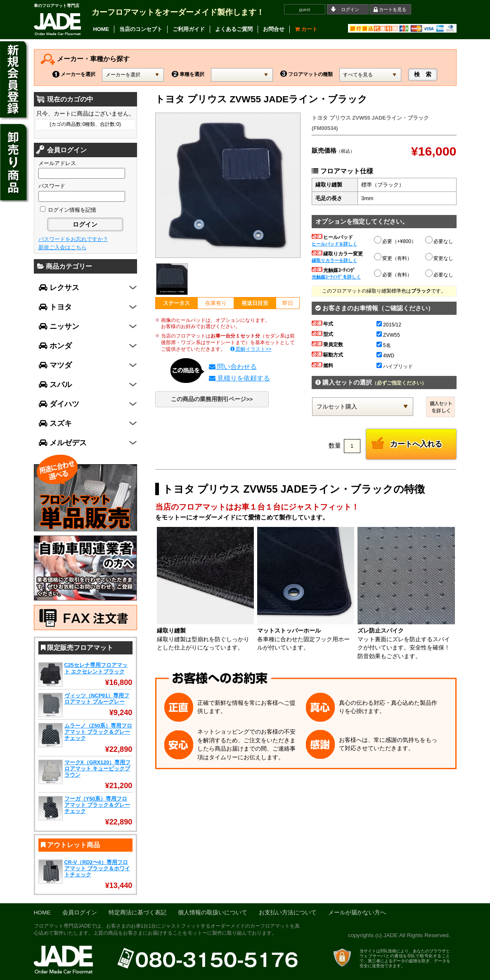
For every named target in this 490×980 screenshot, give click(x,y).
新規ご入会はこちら (63, 247)
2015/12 (389, 325)
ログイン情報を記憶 (68, 210)
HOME (101, 29)
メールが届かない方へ (357, 913)
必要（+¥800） (395, 240)
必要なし (440, 241)
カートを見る (393, 9)
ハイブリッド (395, 366)
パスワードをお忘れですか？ (73, 239)
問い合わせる (233, 367)
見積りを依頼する (239, 378)
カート (306, 29)
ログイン (350, 9)
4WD (385, 356)
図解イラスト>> (251, 349)
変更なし (440, 258)
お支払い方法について (288, 913)
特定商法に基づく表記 (137, 913)
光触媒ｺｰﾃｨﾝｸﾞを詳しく (336, 277)
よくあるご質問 (234, 29)
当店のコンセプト (141, 29)
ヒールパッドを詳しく (334, 244)
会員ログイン (80, 913)
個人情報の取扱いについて (213, 913)
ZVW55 (388, 335)
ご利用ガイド (189, 29)
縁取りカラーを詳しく (334, 260)
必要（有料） (393, 274)
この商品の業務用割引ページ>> (212, 399)
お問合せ (274, 29)
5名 (384, 345)
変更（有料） (393, 257)
